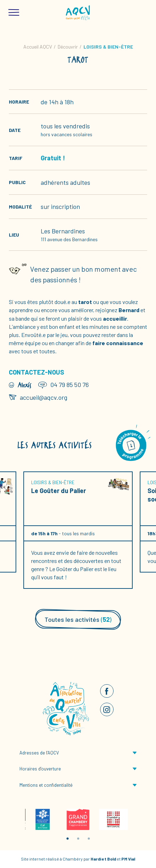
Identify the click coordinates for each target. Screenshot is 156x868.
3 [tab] (89, 839)
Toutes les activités (78, 619)
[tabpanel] (43, 819)
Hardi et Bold (103, 859)
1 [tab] (68, 839)
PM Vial (128, 859)
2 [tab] (78, 839)
